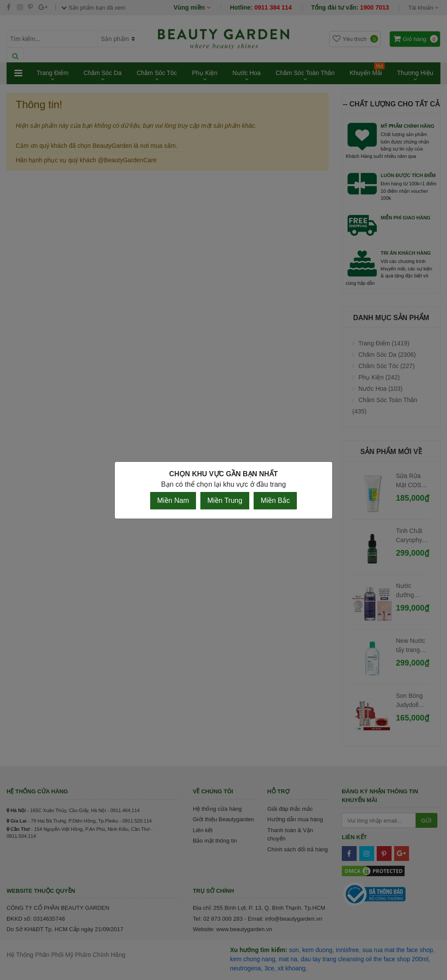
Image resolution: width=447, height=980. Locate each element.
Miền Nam (173, 500)
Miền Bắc (275, 500)
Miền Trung (225, 500)
